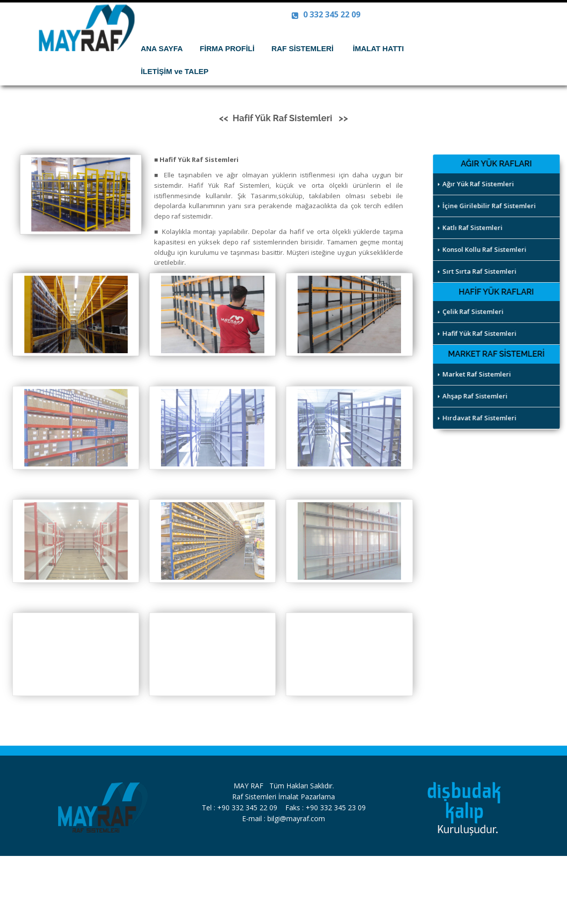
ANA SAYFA (162, 48)
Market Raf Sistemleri (475, 374)
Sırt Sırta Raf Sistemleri (478, 271)
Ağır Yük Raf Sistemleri (477, 184)
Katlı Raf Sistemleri (471, 228)
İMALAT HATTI (382, 48)
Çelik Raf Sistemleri (472, 311)
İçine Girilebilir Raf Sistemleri (488, 206)
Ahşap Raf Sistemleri (474, 396)
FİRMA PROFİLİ (227, 48)
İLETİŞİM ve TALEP (174, 71)
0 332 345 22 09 (326, 14)
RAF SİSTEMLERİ (307, 48)
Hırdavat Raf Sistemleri (478, 418)
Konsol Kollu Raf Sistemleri (483, 249)
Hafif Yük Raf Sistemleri (478, 333)
